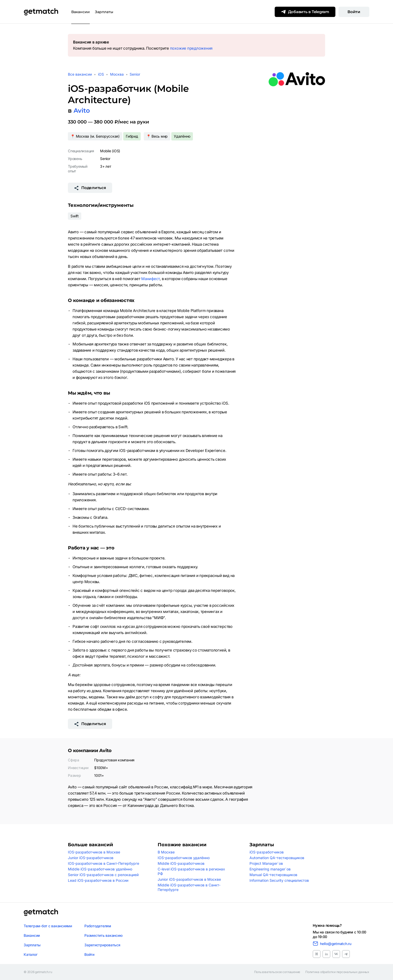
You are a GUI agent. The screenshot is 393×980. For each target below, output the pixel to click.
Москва (117, 74)
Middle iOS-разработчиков (181, 863)
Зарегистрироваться (102, 945)
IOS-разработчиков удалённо (184, 858)
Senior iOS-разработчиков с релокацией (103, 875)
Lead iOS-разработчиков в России (98, 880)
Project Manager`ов (266, 863)
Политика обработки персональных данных (337, 972)
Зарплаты (104, 12)
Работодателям (98, 926)
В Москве (166, 852)
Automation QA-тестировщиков (277, 858)
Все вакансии (80, 74)
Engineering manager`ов (270, 869)
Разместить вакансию (103, 935)
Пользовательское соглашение (277, 972)
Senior (135, 74)
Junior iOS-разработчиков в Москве (189, 879)
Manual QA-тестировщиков (273, 875)
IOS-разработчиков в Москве (94, 852)
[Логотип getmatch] (41, 912)
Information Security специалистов (279, 880)
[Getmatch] (41, 12)
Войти (354, 12)
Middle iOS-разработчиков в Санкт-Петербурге (189, 887)
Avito (82, 110)
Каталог (30, 954)
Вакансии (81, 12)
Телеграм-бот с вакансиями (48, 926)
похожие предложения (191, 48)
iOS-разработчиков (267, 852)
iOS (101, 74)
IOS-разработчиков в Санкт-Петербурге (104, 863)
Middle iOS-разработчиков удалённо (100, 869)
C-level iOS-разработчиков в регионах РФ (191, 871)
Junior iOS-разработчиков (91, 858)
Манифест (150, 279)
